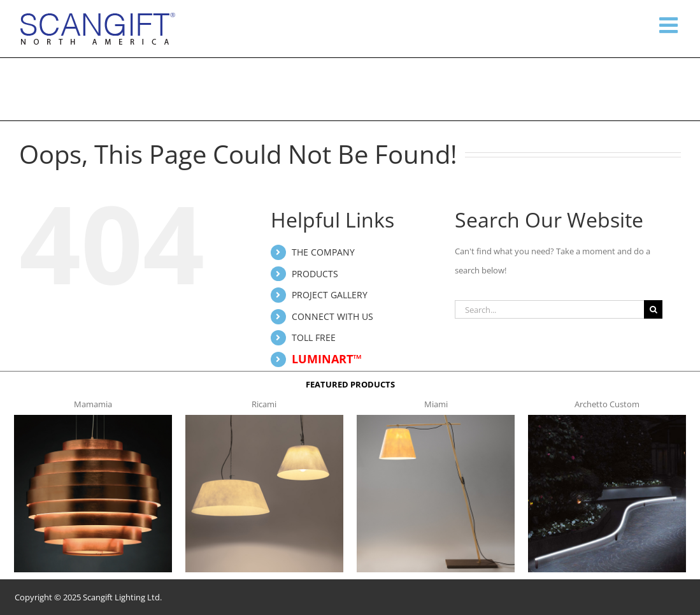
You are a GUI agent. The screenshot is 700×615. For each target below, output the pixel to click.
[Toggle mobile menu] (670, 25)
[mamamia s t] (93, 419)
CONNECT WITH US (332, 316)
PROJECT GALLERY (330, 295)
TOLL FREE (314, 337)
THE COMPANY (323, 252)
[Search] (653, 309)
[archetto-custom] (607, 419)
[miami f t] (436, 419)
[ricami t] (264, 419)
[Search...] (549, 309)
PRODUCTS (315, 274)
